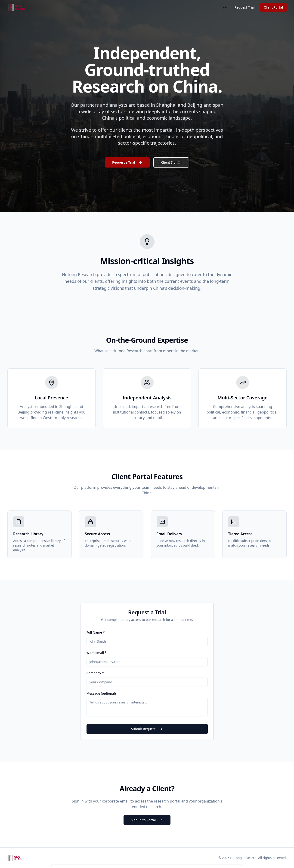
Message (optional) (101, 693)
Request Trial (245, 7)
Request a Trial (127, 162)
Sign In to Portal (147, 820)
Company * (95, 673)
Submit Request (147, 729)
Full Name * (96, 632)
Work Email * (97, 653)
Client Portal (273, 7)
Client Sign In (171, 162)
